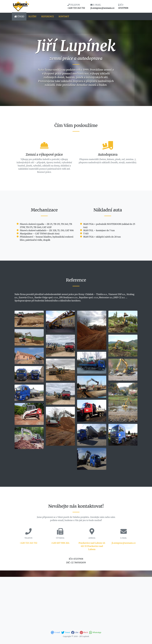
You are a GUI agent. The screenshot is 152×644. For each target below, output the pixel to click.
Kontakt (64, 16)
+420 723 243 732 (28, 543)
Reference (48, 16)
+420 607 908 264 (60, 543)
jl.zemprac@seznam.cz (124, 543)
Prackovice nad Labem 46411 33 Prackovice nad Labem (92, 546)
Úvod (19, 16)
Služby (33, 16)
